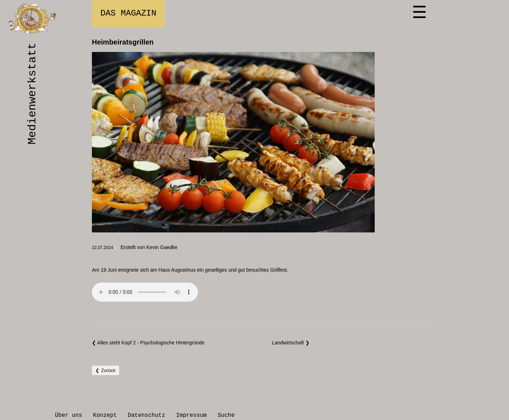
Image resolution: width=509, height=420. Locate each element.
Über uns (69, 415)
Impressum (191, 415)
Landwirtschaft (288, 343)
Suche (226, 415)
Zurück (108, 370)
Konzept (105, 415)
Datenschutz (147, 415)
